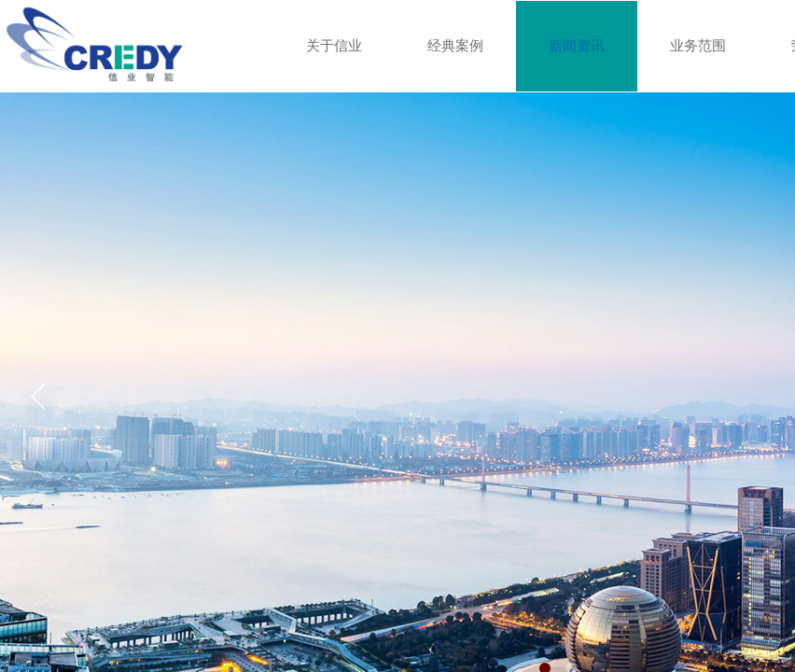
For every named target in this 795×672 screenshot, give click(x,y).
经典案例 (455, 46)
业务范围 (698, 46)
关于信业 (334, 46)
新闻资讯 (577, 46)
